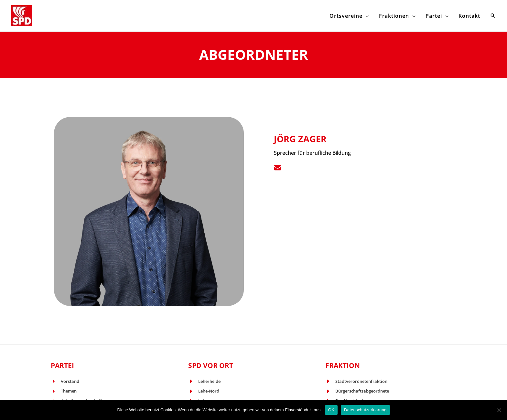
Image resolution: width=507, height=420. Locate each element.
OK (331, 410)
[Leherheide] (204, 382)
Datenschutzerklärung (365, 410)
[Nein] (499, 410)
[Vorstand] (65, 382)
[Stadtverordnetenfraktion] (356, 382)
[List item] (278, 168)
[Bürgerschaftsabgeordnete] (357, 391)
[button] (493, 16)
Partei (62, 365)
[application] (379, 16)
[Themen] (64, 391)
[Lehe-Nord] (204, 391)
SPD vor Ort (211, 365)
